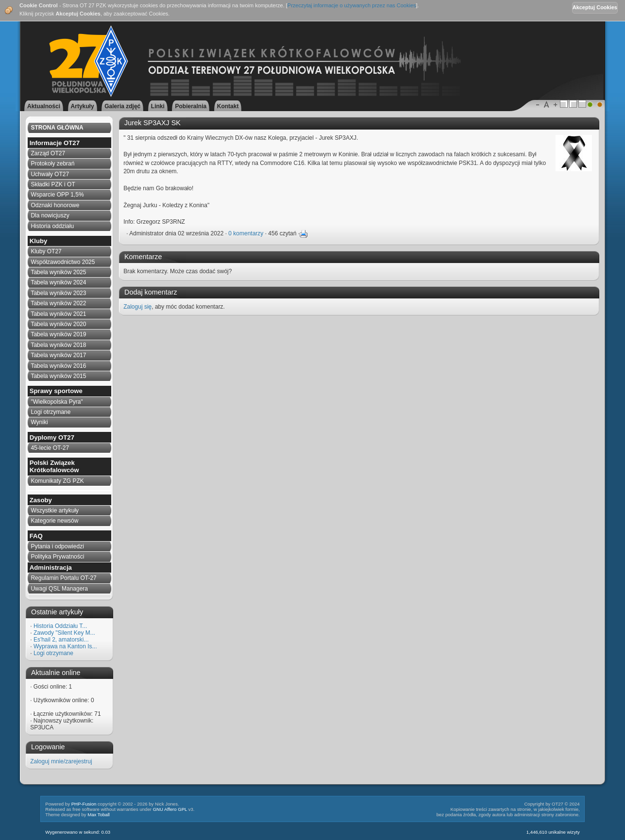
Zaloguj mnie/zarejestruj (61, 761)
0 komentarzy (246, 233)
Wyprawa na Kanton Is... (65, 646)
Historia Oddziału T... (60, 626)
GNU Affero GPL (170, 809)
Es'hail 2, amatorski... (61, 640)
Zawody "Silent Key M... (64, 633)
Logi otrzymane (53, 653)
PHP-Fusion (84, 804)
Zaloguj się (137, 307)
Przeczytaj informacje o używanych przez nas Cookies (352, 5)
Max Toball (99, 815)
